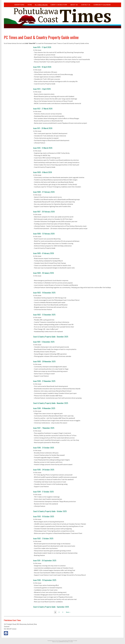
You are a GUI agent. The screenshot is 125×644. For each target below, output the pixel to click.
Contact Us (86, 5)
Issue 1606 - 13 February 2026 (44, 234)
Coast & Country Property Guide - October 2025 (50, 511)
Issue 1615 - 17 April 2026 (42, 47)
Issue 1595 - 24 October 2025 (44, 470)
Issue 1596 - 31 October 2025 (44, 448)
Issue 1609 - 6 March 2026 (43, 172)
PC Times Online (41, 5)
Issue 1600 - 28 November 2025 (44, 361)
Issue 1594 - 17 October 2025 (43, 492)
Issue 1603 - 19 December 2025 (44, 293)
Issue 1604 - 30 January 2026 (44, 273)
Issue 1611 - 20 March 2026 (43, 128)
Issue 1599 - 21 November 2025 (44, 381)
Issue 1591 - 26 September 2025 (45, 560)
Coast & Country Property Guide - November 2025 (51, 403)
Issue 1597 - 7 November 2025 (44, 428)
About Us (74, 5)
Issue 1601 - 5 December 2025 (44, 342)
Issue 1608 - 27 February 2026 (44, 192)
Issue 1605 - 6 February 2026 (44, 253)
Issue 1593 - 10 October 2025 (44, 516)
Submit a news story (59, 5)
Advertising (19, 5)
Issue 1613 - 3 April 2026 (42, 89)
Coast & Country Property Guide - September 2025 (51, 607)
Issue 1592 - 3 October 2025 (43, 538)
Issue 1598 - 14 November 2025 (44, 408)
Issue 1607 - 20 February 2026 (44, 212)
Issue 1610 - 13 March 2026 (43, 148)
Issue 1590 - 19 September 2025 (45, 580)
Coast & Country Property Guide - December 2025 (51, 337)
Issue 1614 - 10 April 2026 (42, 67)
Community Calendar (102, 5)
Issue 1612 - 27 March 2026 (43, 109)
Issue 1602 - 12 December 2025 (44, 315)
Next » (68, 612)
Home (30, 5)
